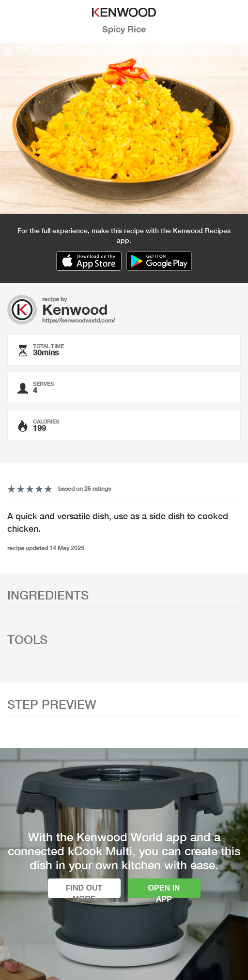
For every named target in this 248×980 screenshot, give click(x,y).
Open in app (164, 891)
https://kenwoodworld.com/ (78, 320)
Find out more (84, 891)
